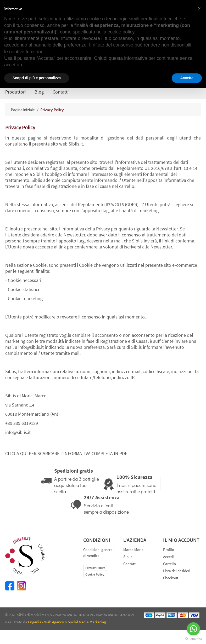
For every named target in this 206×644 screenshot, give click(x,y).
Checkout (171, 578)
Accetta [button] (187, 78)
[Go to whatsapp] (193, 629)
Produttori (15, 92)
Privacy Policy (95, 568)
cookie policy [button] (121, 32)
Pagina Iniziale (23, 110)
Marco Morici (134, 550)
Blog (39, 92)
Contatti (61, 92)
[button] (199, 8)
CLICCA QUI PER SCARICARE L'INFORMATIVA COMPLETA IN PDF (66, 453)
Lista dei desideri (177, 571)
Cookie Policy (95, 575)
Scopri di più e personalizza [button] (37, 78)
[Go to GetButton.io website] (193, 639)
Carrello (169, 564)
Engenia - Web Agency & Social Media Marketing (67, 622)
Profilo (169, 550)
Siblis (128, 557)
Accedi (168, 557)
